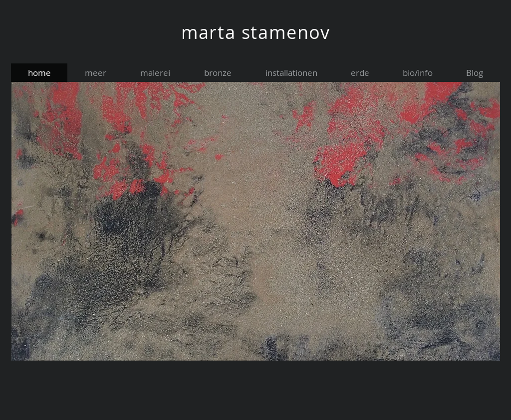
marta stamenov (256, 32)
